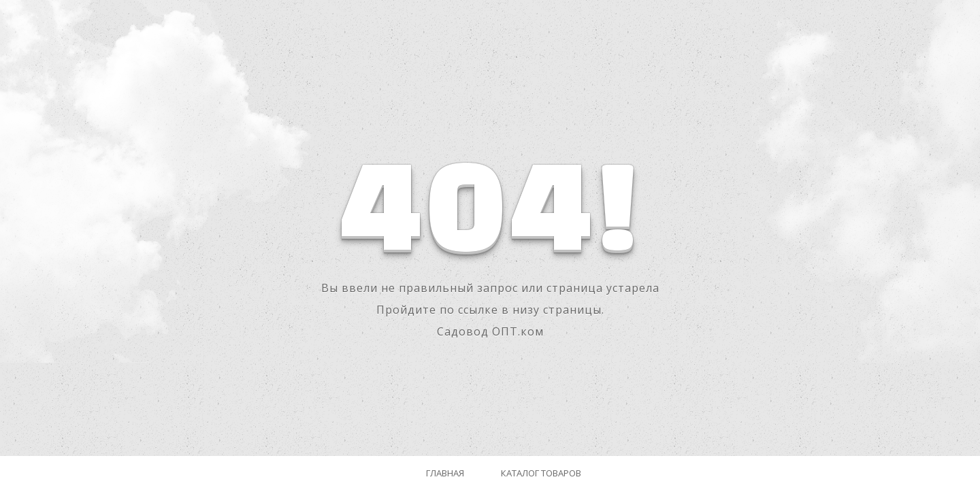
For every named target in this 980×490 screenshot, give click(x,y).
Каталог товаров (541, 473)
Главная (445, 473)
